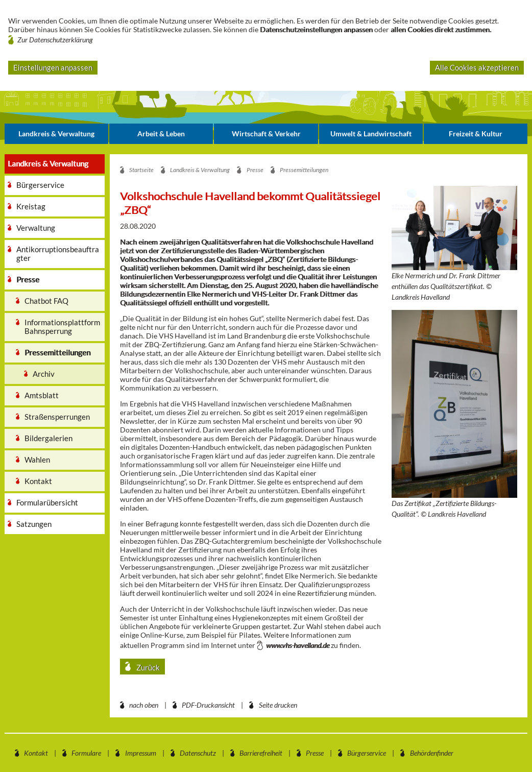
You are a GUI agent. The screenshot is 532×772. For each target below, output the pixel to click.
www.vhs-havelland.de (298, 645)
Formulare (86, 753)
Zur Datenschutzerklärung (55, 40)
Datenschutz (198, 753)
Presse (315, 753)
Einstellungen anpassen (53, 67)
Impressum (141, 753)
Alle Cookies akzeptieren (477, 67)
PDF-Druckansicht (208, 705)
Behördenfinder (432, 753)
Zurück (147, 667)
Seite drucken (278, 705)
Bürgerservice (367, 753)
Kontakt (36, 753)
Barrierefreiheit (261, 753)
